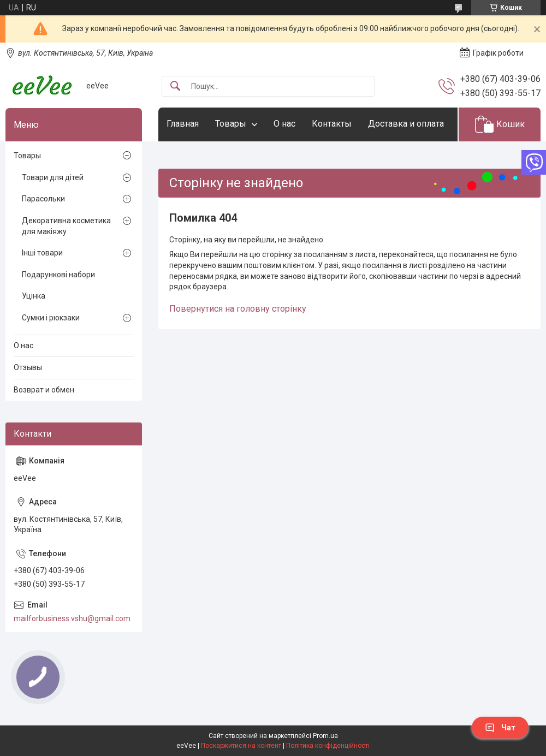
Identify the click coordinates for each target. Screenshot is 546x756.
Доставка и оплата (406, 124)
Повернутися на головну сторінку (238, 309)
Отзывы (28, 367)
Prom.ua (325, 736)
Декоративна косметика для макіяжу (66, 226)
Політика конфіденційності (328, 746)
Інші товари (42, 253)
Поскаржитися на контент (241, 746)
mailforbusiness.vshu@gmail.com (72, 618)
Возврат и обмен (44, 390)
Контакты (332, 124)
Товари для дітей (53, 177)
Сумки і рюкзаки (51, 318)
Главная (183, 124)
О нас (284, 124)
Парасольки (43, 199)
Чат (500, 728)
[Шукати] (175, 87)
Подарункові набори (58, 275)
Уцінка (34, 296)
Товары (231, 124)
